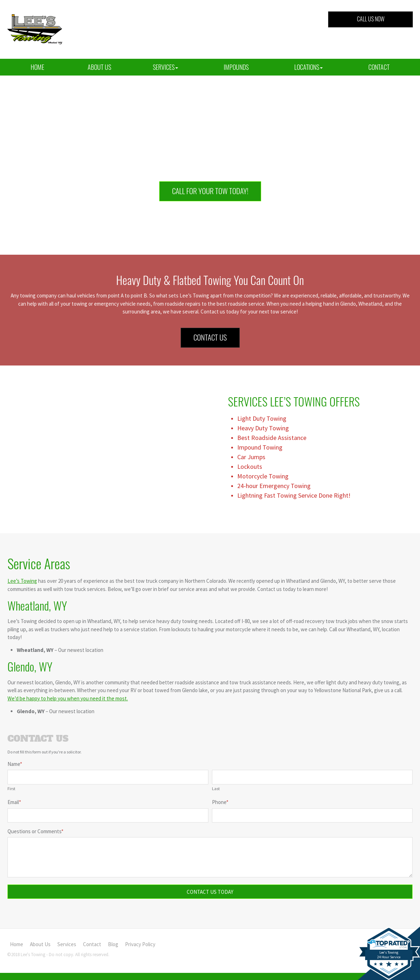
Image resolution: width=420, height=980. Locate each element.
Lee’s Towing (22, 581)
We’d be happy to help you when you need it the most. (68, 698)
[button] (166, 67)
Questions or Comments (35, 831)
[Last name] (312, 777)
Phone (220, 802)
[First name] (108, 777)
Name (15, 764)
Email (14, 802)
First (11, 788)
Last (216, 788)
